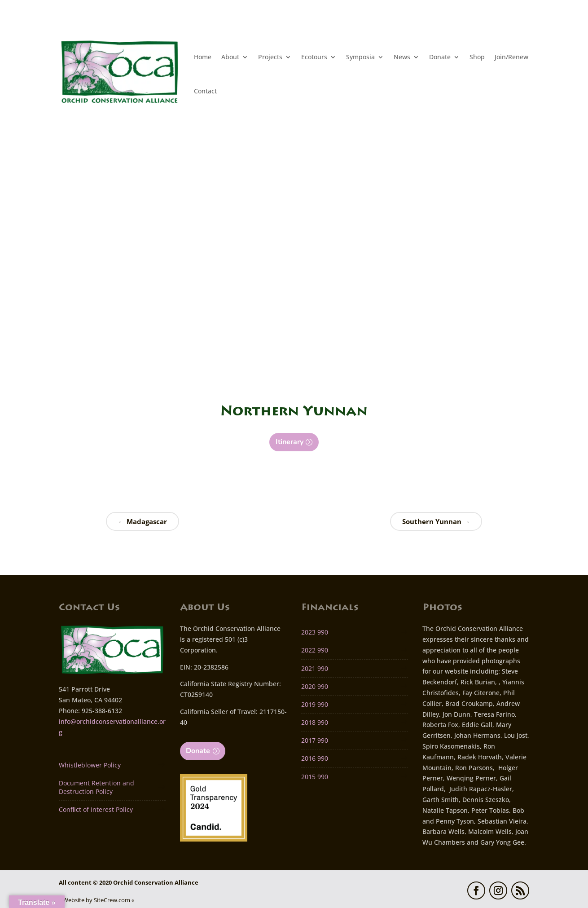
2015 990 (315, 777)
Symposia (360, 57)
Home (203, 57)
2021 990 (315, 668)
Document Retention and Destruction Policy (97, 787)
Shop (477, 57)
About (230, 57)
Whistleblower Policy (90, 765)
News (402, 57)
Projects (270, 57)
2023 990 (315, 632)
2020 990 (315, 686)
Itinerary (290, 442)
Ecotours (314, 57)
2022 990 (315, 650)
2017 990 (315, 740)
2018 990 (315, 722)
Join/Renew (511, 57)
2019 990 (315, 704)
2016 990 (315, 758)
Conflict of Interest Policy (96, 809)
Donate (440, 57)
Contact (205, 91)
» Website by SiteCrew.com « (97, 900)
